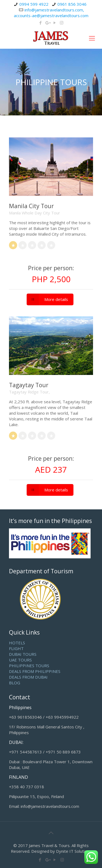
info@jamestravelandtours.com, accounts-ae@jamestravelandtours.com (51, 13)
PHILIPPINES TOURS (29, 666)
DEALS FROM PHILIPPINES (35, 671)
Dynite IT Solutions (74, 851)
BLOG (15, 683)
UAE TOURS (20, 660)
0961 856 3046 (72, 4)
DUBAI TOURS (23, 654)
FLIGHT (16, 648)
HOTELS (17, 643)
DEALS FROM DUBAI (28, 677)
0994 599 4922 (34, 4)
